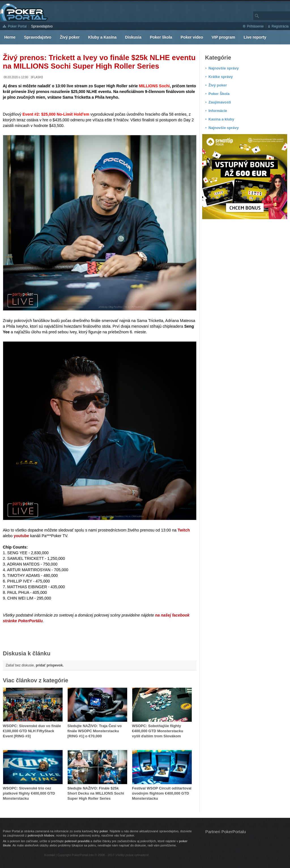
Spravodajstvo (42, 26)
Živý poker (70, 37)
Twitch (184, 530)
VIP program (223, 37)
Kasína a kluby (221, 119)
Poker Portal (17, 26)
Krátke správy (221, 77)
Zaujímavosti (220, 102)
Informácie (218, 111)
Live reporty (255, 37)
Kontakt (50, 855)
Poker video (192, 37)
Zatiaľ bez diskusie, (35, 665)
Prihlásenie (255, 26)
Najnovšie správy (224, 68)
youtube (21, 536)
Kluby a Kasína (102, 37)
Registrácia (280, 26)
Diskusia (133, 37)
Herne (10, 37)
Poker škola (161, 37)
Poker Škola (219, 94)
